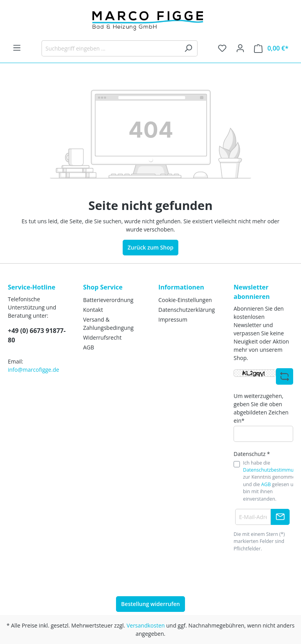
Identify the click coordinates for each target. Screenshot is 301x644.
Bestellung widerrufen (150, 604)
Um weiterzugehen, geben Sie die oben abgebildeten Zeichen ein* (261, 408)
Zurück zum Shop (151, 247)
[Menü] (17, 48)
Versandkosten (146, 625)
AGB (89, 347)
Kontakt (93, 310)
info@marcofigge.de (34, 370)
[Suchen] (188, 48)
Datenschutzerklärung (187, 310)
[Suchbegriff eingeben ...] (111, 48)
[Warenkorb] (271, 48)
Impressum (173, 319)
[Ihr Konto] (240, 48)
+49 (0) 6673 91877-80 (37, 335)
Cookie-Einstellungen (185, 300)
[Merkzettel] (222, 48)
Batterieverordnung (108, 300)
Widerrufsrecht (102, 337)
